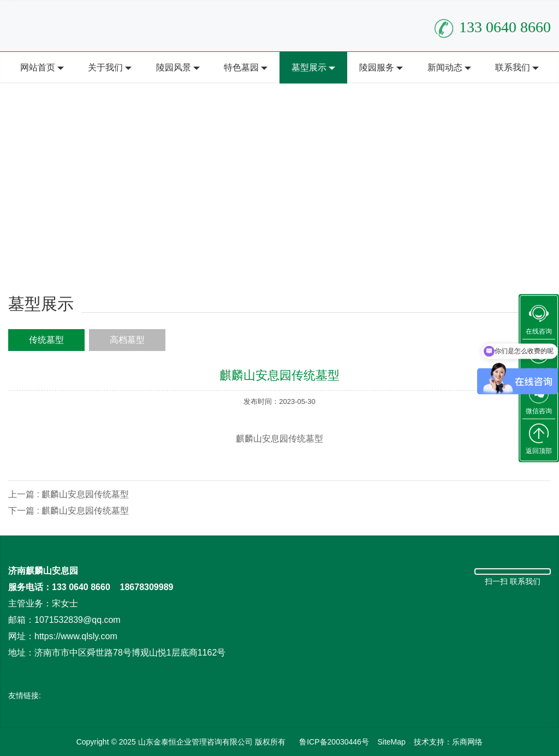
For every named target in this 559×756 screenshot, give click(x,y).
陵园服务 (377, 67)
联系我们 (513, 67)
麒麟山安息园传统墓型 (85, 494)
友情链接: (25, 695)
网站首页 (38, 67)
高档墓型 (127, 340)
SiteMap (391, 742)
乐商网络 (467, 742)
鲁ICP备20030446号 (334, 742)
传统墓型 (46, 340)
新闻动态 (445, 67)
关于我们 (105, 67)
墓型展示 (309, 67)
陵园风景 (174, 67)
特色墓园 (241, 67)
